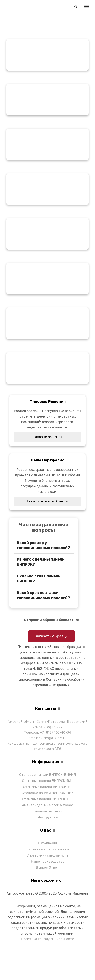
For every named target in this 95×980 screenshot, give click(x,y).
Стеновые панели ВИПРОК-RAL (48, 781)
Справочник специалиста (48, 855)
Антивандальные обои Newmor (47, 805)
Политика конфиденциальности (48, 939)
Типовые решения (48, 437)
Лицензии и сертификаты (47, 849)
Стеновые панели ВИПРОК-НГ (47, 787)
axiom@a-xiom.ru (53, 738)
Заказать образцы (51, 636)
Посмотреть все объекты (48, 501)
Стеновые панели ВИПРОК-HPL (48, 799)
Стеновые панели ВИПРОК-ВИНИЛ (47, 775)
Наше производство (48, 861)
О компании (47, 843)
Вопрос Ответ (47, 868)
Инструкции (48, 817)
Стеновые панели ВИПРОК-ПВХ (48, 793)
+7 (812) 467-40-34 (55, 732)
